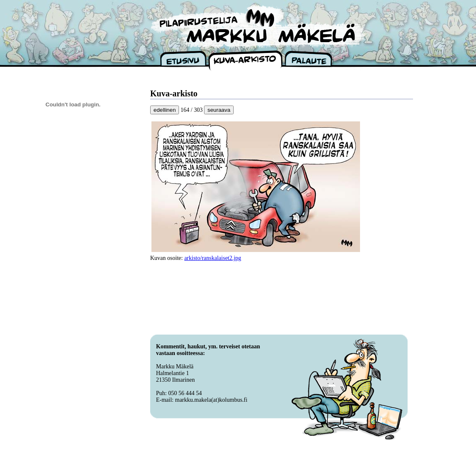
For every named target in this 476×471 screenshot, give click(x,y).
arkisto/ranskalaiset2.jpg (213, 258)
